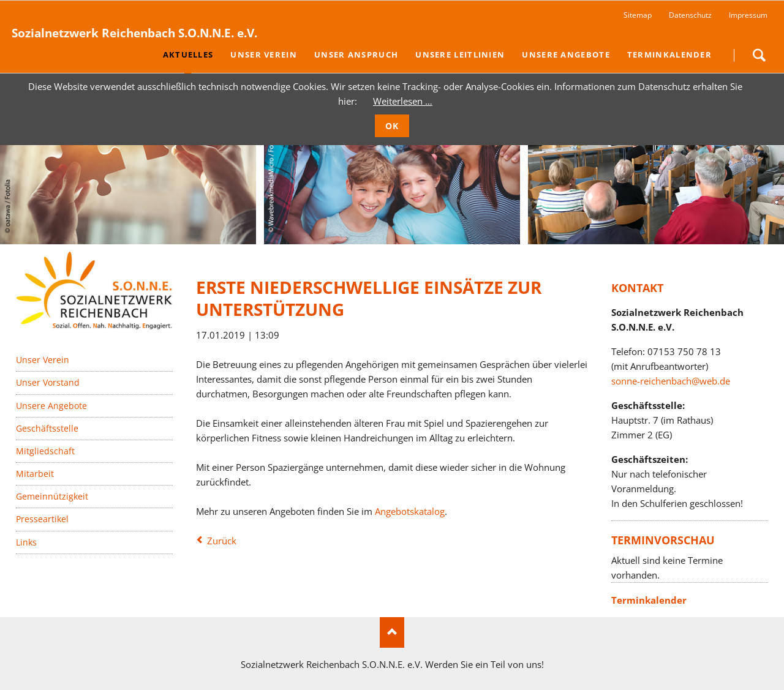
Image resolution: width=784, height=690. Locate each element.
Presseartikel (42, 519)
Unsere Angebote (51, 406)
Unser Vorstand (48, 382)
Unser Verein (43, 360)
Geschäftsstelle (47, 428)
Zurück (222, 541)
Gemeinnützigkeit (52, 496)
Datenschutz (690, 15)
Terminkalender (649, 600)
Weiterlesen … (403, 101)
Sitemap (638, 15)
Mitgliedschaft (45, 451)
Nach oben (392, 632)
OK (392, 126)
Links (26, 542)
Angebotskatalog (410, 511)
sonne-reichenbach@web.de (671, 381)
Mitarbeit (35, 474)
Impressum (748, 15)
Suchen (759, 55)
